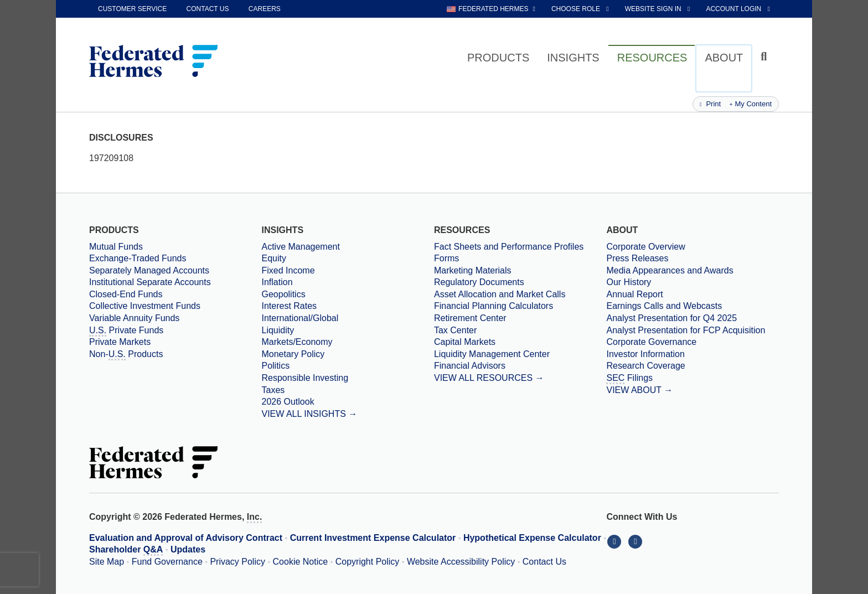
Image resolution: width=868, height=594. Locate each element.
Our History (629, 282)
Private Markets (120, 342)
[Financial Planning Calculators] (520, 306)
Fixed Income (288, 270)
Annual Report (634, 294)
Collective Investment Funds (145, 306)
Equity (273, 258)
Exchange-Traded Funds (138, 258)
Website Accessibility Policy (461, 562)
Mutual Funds (116, 247)
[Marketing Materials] (520, 271)
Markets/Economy (297, 342)
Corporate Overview (645, 247)
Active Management (300, 247)
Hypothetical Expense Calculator (532, 538)
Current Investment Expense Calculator (373, 538)
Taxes (273, 390)
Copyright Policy (368, 562)
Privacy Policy (237, 562)
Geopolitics (283, 294)
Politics (275, 366)
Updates (188, 549)
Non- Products (126, 355)
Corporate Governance (651, 342)
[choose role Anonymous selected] (581, 9)
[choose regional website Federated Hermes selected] (491, 9)
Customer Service (132, 9)
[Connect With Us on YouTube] (636, 541)
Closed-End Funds (126, 294)
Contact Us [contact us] (208, 9)
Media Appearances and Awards (670, 270)
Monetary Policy (293, 354)
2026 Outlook (288, 402)
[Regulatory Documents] (520, 282)
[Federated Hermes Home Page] (153, 62)
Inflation (277, 282)
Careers (265, 9)
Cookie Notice (301, 562)
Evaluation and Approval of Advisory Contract (186, 538)
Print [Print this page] (710, 104)
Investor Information (645, 354)
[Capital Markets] (520, 342)
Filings (629, 379)
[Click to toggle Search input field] (765, 57)
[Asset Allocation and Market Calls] (520, 295)
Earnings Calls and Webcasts (664, 306)
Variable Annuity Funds (134, 318)
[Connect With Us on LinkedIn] (617, 541)
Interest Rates (289, 306)
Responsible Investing (305, 378)
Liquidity (278, 330)
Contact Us (544, 562)
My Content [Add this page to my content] (751, 104)
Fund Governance (167, 562)
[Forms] (520, 259)
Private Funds (126, 331)
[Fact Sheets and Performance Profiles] (520, 247)
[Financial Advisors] (520, 366)
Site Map (107, 562)
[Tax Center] (520, 330)
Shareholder (126, 550)
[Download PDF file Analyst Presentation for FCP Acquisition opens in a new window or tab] (692, 330)
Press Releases (637, 258)
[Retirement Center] (520, 318)
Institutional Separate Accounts (150, 282)
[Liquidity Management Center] (520, 354)
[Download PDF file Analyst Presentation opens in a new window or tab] (692, 318)
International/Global (300, 318)
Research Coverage (645, 366)
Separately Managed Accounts (149, 270)
